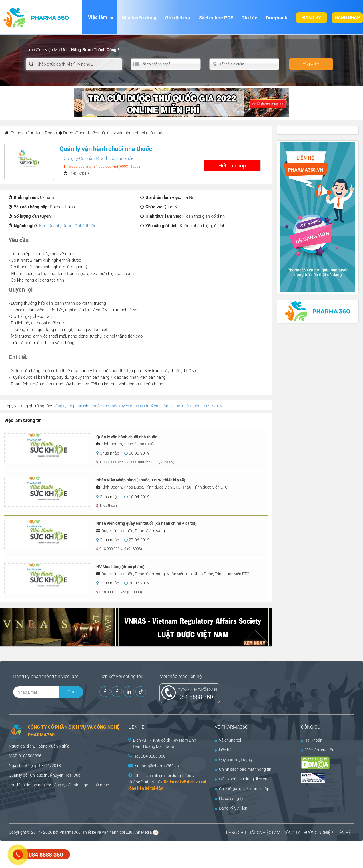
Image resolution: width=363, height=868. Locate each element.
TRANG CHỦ (235, 833)
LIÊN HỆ (344, 833)
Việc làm (98, 17)
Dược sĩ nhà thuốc (80, 133)
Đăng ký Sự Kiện (231, 808)
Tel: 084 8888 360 (150, 756)
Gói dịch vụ (178, 18)
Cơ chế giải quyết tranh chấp (242, 789)
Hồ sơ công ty (229, 798)
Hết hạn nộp (232, 166)
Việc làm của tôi (317, 750)
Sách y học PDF (216, 18)
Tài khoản (312, 740)
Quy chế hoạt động (233, 760)
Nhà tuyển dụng (139, 18)
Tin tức (249, 18)
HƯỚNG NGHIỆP (318, 833)
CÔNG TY (292, 833)
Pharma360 (70, 832)
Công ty (59, 785)
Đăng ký (312, 18)
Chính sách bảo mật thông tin (243, 769)
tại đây (157, 788)
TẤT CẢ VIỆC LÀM (265, 833)
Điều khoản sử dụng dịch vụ (241, 779)
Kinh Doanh (50, 226)
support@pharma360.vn (157, 766)
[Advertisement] (104, 854)
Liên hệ (223, 750)
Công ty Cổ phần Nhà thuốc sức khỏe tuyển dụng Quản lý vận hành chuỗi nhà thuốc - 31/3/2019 (138, 406)
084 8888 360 (196, 697)
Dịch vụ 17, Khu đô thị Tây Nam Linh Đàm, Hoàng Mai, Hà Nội (165, 743)
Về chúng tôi (228, 740)
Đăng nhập (347, 18)
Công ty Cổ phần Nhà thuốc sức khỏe (99, 158)
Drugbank (277, 18)
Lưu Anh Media (139, 832)
